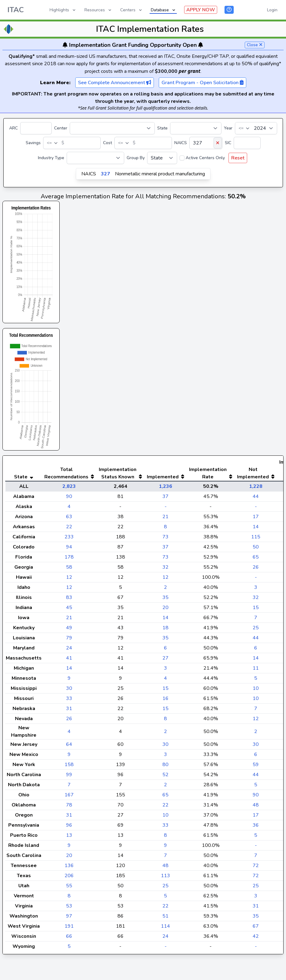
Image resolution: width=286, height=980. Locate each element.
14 (256, 539)
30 (69, 701)
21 (165, 529)
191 (69, 938)
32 (165, 579)
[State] (196, 128)
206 (69, 888)
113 (165, 888)
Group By (136, 158)
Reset (238, 158)
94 (69, 559)
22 (69, 539)
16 (165, 711)
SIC (228, 143)
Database (163, 10)
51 (165, 928)
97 (69, 928)
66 (69, 948)
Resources (98, 10)
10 (256, 701)
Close (255, 45)
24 (69, 660)
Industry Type (51, 158)
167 (69, 807)
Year (228, 128)
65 (256, 569)
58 (69, 579)
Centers (132, 10)
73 (165, 549)
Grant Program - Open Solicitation (202, 83)
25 (256, 640)
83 (69, 610)
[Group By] (162, 158)
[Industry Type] (95, 158)
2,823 (69, 499)
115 (256, 549)
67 (256, 938)
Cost (108, 143)
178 (69, 569)
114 (165, 938)
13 (69, 847)
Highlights (63, 10)
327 (106, 174)
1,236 (165, 499)
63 (69, 529)
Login (272, 10)
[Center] (112, 128)
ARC (13, 128)
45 (69, 620)
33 (69, 711)
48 (256, 817)
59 (256, 777)
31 (69, 721)
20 (165, 620)
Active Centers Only (205, 158)
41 (69, 670)
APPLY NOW (201, 10)
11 (256, 680)
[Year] (256, 128)
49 (69, 640)
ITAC (16, 10)
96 (69, 837)
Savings (33, 143)
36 (256, 837)
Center (61, 128)
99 (69, 787)
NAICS (181, 143)
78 (69, 817)
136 (69, 878)
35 (165, 610)
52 (165, 787)
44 (256, 509)
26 (256, 579)
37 (165, 509)
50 (256, 559)
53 (69, 918)
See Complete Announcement (115, 83)
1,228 (256, 499)
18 (165, 640)
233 (69, 549)
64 (69, 757)
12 (69, 589)
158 (69, 777)
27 (165, 670)
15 (256, 620)
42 (256, 948)
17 (256, 529)
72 (256, 878)
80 (165, 777)
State (162, 128)
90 (69, 509)
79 (69, 650)
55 (69, 898)
